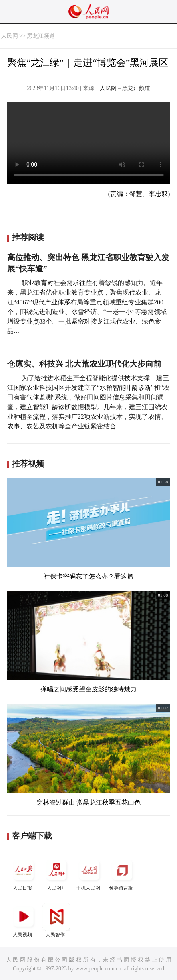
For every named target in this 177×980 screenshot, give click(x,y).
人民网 (10, 36)
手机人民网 (89, 873)
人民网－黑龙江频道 (125, 88)
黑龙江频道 (41, 36)
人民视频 (24, 920)
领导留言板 (122, 873)
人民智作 (56, 920)
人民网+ (56, 873)
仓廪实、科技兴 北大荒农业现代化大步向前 (84, 364)
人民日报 (24, 873)
